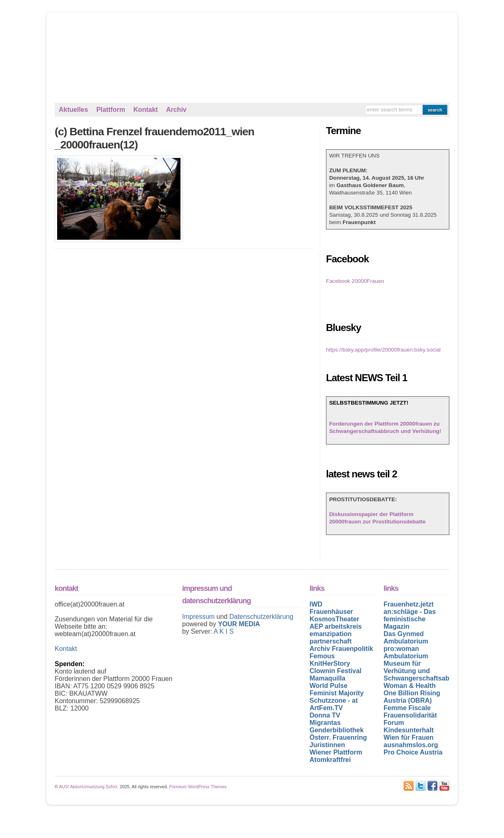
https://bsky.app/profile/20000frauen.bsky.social (383, 350)
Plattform (111, 110)
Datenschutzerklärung (261, 617)
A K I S (223, 631)
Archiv (176, 110)
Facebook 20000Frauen (355, 281)
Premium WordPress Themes (198, 787)
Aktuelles (73, 110)
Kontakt (146, 110)
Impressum (199, 617)
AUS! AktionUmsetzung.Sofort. (89, 787)
